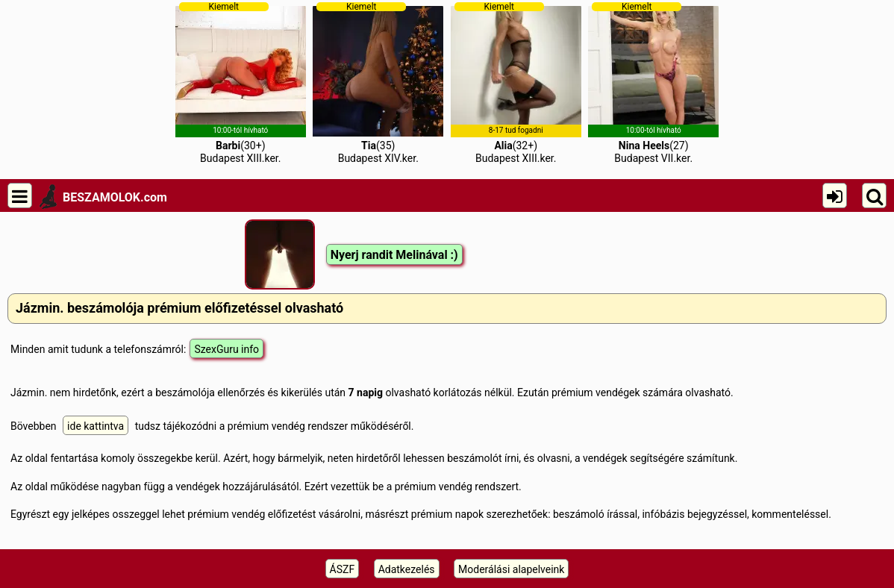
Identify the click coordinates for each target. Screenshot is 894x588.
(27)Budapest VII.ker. (653, 83)
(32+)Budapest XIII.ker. (516, 83)
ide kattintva (96, 426)
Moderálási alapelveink (511, 569)
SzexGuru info (226, 349)
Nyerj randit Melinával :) (394, 255)
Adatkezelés (407, 569)
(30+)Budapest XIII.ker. (241, 83)
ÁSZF (343, 569)
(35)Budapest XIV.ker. (378, 83)
